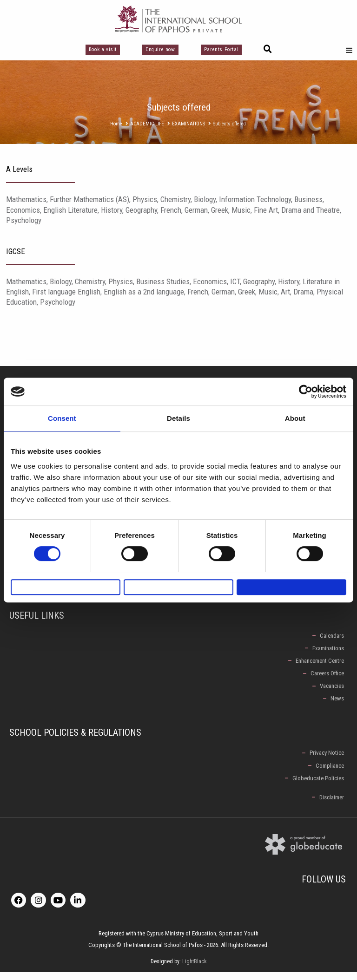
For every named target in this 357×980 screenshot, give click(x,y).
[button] (268, 49)
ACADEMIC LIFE (147, 124)
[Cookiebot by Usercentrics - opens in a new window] (306, 387)
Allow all (292, 587)
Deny (65, 587)
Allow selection (178, 587)
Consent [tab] (62, 414)
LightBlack (195, 969)
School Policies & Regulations (75, 739)
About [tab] (295, 414)
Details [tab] (178, 414)
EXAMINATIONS (188, 124)
